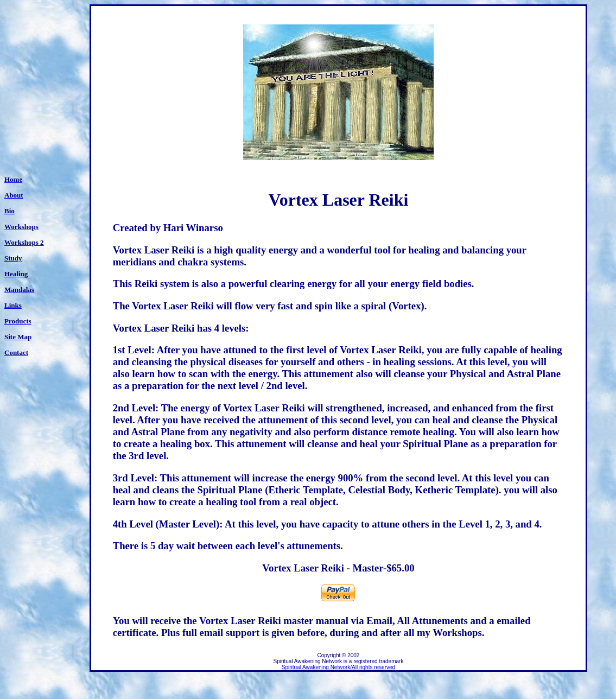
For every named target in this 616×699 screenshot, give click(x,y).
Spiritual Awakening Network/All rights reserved (338, 667)
